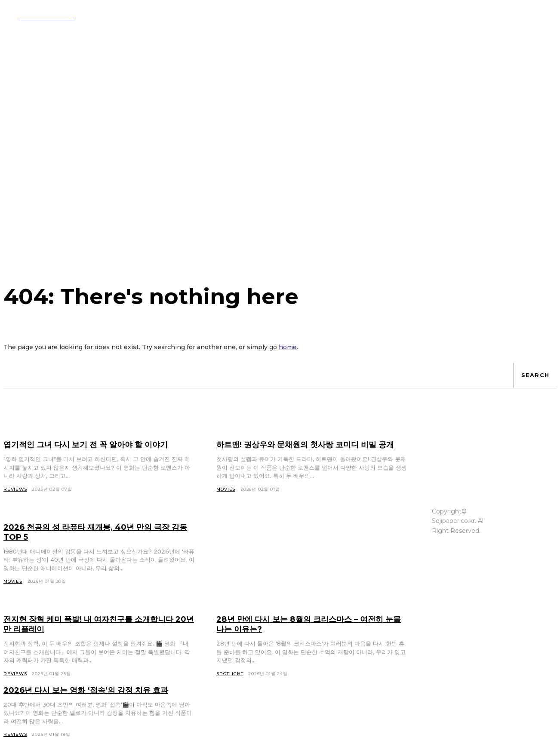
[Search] (535, 375)
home (288, 347)
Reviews (15, 684)
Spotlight (230, 684)
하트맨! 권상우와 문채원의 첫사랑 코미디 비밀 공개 (311, 449)
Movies (13, 591)
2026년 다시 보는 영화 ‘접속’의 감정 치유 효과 (95, 700)
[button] (403, 16)
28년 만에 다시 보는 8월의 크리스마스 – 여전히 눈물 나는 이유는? (309, 634)
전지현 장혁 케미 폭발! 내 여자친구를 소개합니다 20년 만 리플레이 (98, 634)
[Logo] (38, 17)
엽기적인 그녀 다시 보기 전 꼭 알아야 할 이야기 (95, 444)
